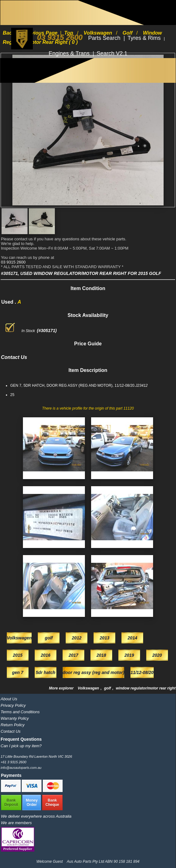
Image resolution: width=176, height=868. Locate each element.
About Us (9, 699)
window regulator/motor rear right (146, 688)
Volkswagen (89, 688)
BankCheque (52, 803)
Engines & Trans (70, 53)
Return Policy (13, 725)
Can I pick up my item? (21, 746)
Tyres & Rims (145, 38)
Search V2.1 (112, 53)
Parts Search (105, 38)
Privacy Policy (13, 705)
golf (108, 688)
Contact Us (11, 731)
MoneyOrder (32, 803)
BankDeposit (11, 803)
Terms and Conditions (20, 712)
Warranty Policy (15, 718)
